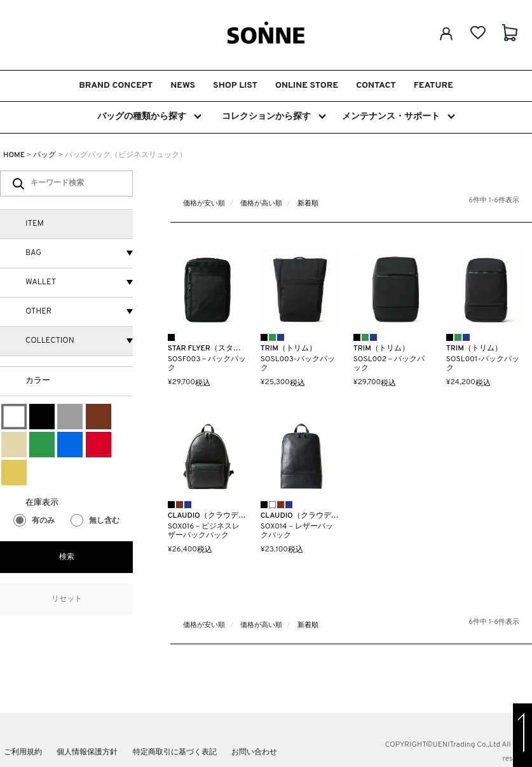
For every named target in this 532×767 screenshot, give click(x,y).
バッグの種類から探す (149, 116)
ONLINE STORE (307, 86)
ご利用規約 (23, 752)
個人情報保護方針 (87, 752)
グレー (70, 417)
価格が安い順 (204, 204)
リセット (67, 599)
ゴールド (14, 473)
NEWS (183, 86)
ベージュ (14, 445)
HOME (14, 155)
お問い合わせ (254, 752)
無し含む (95, 521)
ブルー (70, 445)
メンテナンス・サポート (398, 116)
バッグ (44, 155)
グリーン (42, 445)
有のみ (34, 521)
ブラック (42, 417)
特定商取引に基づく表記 (175, 752)
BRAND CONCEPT (116, 86)
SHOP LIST (235, 86)
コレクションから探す (273, 116)
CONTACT (376, 86)
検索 (67, 557)
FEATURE (433, 86)
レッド (99, 445)
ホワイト (14, 417)
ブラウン (99, 417)
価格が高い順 (261, 204)
